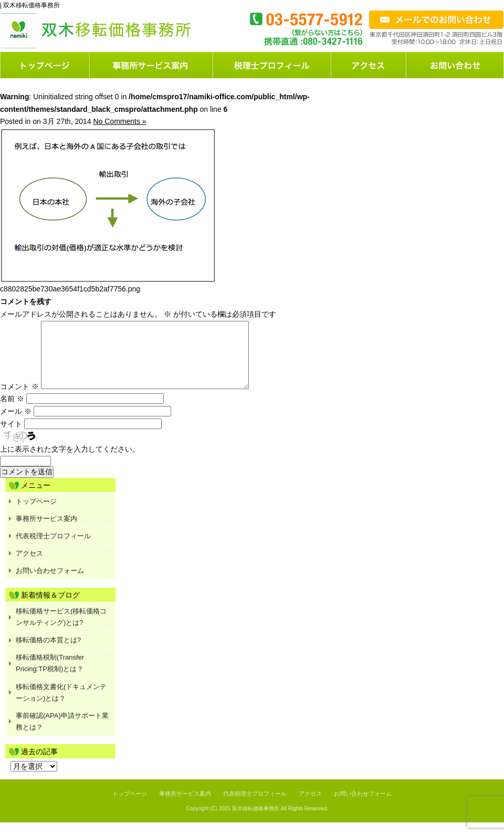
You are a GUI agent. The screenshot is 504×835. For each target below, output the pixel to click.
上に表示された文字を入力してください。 (70, 462)
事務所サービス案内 (46, 531)
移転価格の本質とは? (48, 653)
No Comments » (119, 121)
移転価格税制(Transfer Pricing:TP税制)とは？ (50, 676)
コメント (19, 399)
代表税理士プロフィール (53, 549)
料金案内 (273, 65)
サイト (11, 436)
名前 (12, 411)
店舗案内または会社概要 (369, 65)
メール (16, 424)
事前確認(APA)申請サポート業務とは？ (62, 734)
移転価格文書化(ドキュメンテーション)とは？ (61, 705)
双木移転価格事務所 (256, 821)
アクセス (29, 566)
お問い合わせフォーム (455, 65)
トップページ (45, 65)
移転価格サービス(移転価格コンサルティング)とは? (61, 629)
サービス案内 (152, 65)
